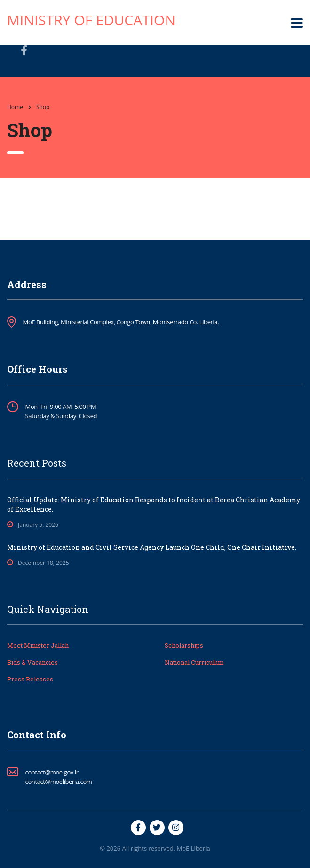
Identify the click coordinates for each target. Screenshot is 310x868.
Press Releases (30, 679)
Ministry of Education (91, 20)
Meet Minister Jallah (38, 645)
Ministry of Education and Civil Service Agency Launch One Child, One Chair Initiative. (152, 547)
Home (15, 107)
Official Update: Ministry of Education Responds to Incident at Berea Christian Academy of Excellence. (154, 504)
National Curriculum (194, 662)
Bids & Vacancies (32, 662)
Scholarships (184, 645)
